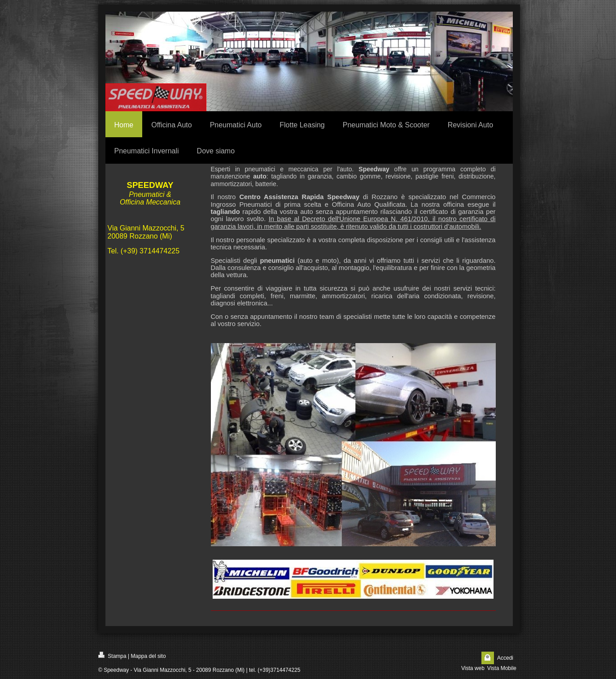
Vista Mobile (502, 668)
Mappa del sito (149, 656)
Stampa (112, 655)
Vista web (473, 668)
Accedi (505, 658)
